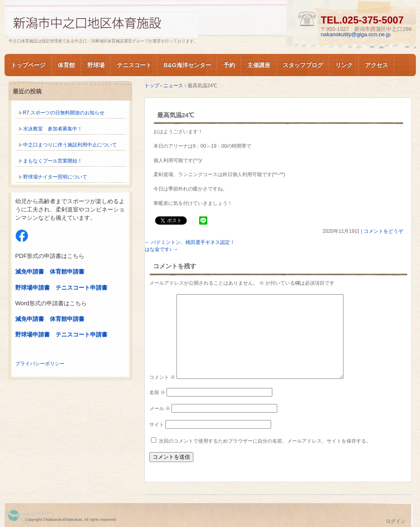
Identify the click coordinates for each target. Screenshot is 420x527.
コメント (162, 377)
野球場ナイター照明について (55, 177)
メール (160, 409)
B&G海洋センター (187, 65)
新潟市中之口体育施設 (103, 22)
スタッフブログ (303, 65)
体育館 (66, 65)
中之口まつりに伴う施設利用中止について (70, 145)
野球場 (96, 65)
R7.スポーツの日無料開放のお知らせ (64, 113)
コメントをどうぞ (383, 231)
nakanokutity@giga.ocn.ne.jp (356, 34)
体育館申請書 (67, 272)
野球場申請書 (32, 288)
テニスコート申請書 (81, 288)
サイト (157, 425)
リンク (344, 65)
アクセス (376, 65)
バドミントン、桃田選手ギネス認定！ (190, 242)
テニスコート (134, 65)
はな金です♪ (161, 249)
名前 (157, 392)
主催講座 (259, 65)
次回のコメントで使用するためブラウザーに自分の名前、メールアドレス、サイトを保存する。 (265, 441)
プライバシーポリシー (40, 364)
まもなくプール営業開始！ (53, 161)
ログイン (396, 521)
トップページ (28, 65)
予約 (229, 65)
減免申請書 (30, 272)
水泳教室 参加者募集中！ (53, 129)
